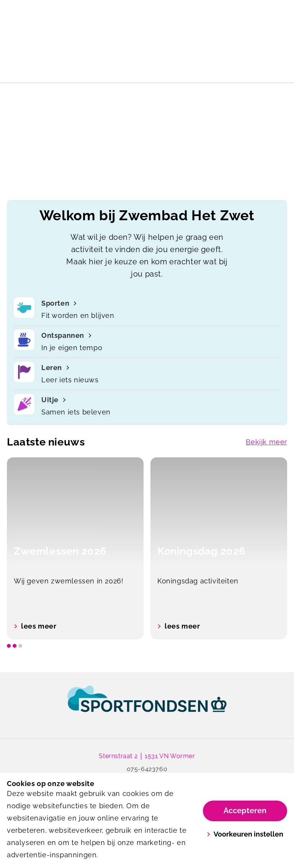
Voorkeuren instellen (245, 834)
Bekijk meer (266, 442)
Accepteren (245, 811)
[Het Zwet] (77, 14)
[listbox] (147, 548)
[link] (147, 706)
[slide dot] (9, 646)
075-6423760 (147, 769)
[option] (75, 548)
